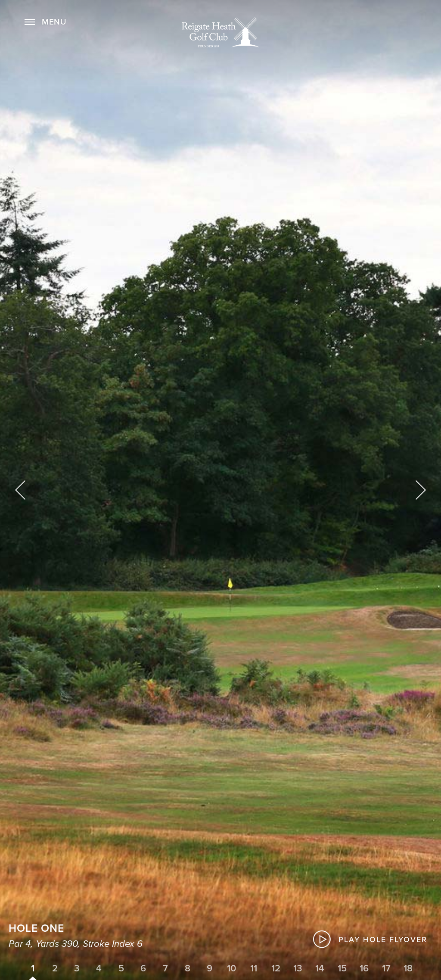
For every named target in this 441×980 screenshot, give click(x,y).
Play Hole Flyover (383, 940)
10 (232, 968)
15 (342, 968)
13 (298, 968)
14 (320, 968)
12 (276, 968)
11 (254, 968)
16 (364, 968)
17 (386, 968)
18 (408, 968)
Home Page (220, 32)
